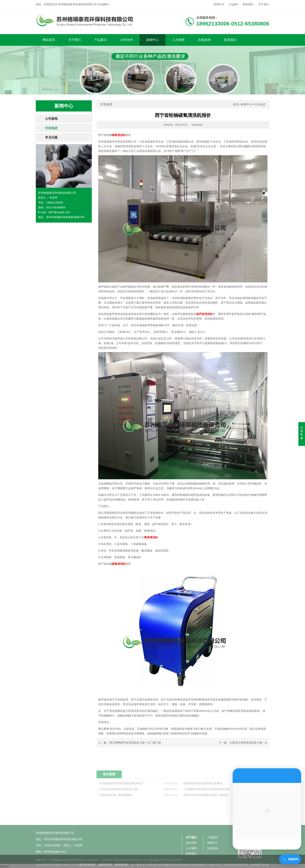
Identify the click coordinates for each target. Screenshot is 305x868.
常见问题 (51, 137)
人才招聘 (178, 40)
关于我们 (264, 4)
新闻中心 (152, 40)
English (234, 4)
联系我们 (248, 4)
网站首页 (49, 40)
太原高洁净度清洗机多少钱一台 (248, 743)
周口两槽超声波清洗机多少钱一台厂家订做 (135, 743)
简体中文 (219, 4)
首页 (236, 104)
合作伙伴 (127, 40)
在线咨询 (204, 40)
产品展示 (101, 40)
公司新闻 (51, 119)
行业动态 (51, 128)
